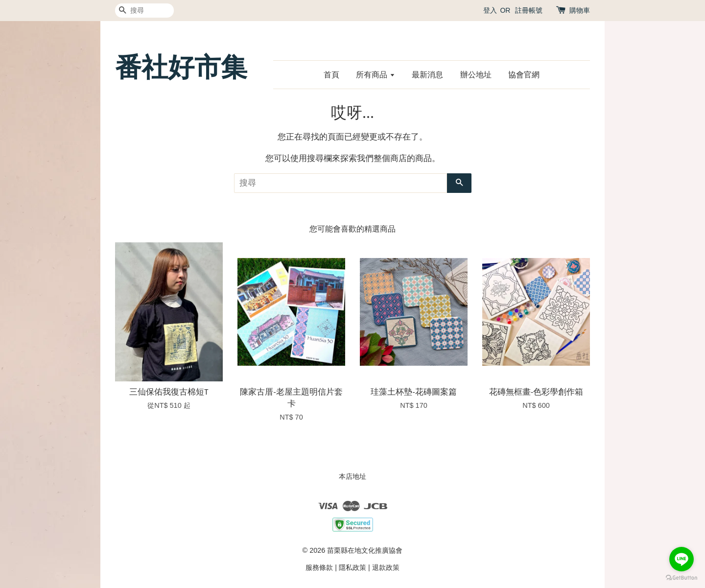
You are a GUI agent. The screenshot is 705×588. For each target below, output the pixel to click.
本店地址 (352, 476)
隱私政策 (352, 567)
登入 (490, 10)
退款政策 (386, 567)
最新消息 (427, 75)
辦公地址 (476, 75)
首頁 (331, 75)
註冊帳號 (529, 10)
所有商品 (375, 75)
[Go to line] (681, 559)
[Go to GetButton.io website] (681, 578)
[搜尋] (144, 11)
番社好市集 (181, 67)
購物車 (580, 10)
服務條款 (319, 567)
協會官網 (524, 75)
